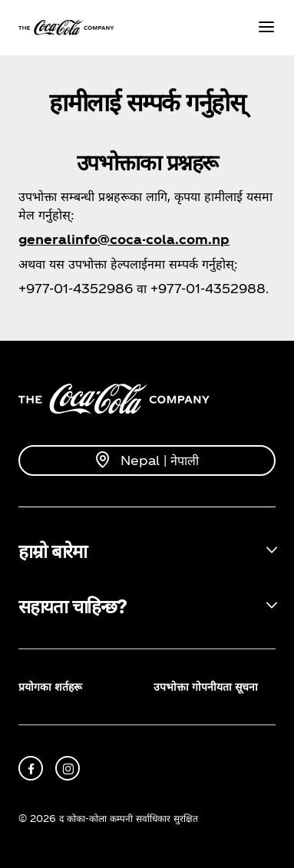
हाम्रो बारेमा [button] (52, 550)
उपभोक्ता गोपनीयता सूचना (206, 686)
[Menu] (266, 28)
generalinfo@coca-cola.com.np (124, 239)
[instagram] (68, 768)
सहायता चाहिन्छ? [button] (72, 606)
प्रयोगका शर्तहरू (50, 686)
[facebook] (31, 768)
